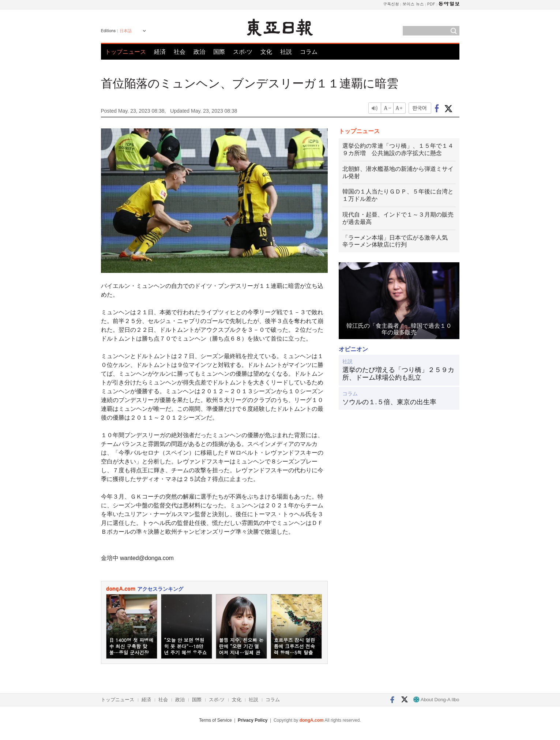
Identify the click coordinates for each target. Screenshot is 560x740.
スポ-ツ (243, 52)
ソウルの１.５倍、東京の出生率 (389, 402)
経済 (160, 52)
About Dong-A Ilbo (436, 700)
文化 (266, 52)
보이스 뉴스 (413, 4)
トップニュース (125, 52)
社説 (286, 52)
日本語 (126, 31)
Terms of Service (215, 720)
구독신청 (391, 4)
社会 (180, 52)
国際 (219, 52)
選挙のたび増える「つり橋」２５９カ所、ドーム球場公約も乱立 (398, 374)
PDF (431, 4)
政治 (199, 52)
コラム (309, 52)
